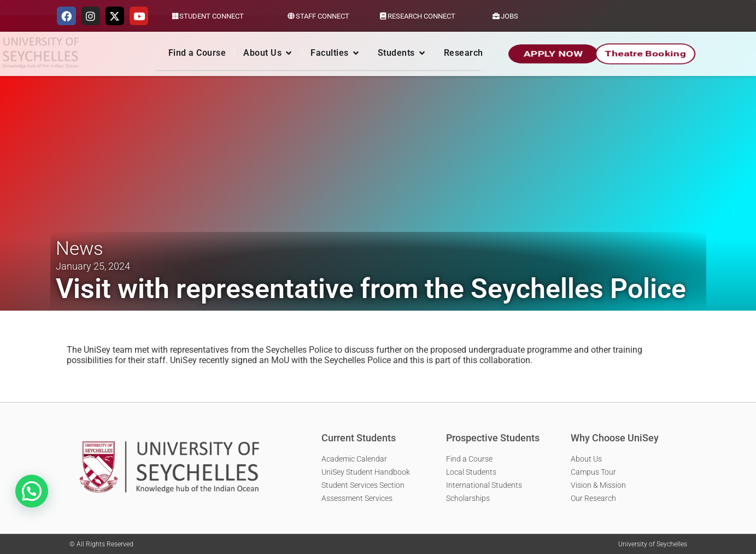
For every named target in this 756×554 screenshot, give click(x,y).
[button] (32, 491)
